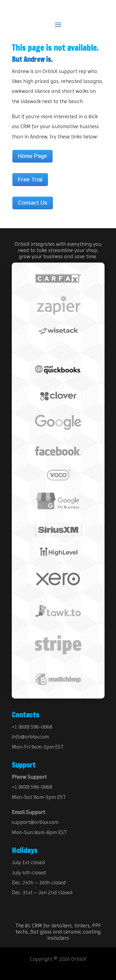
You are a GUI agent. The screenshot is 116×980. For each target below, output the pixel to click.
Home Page (32, 156)
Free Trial (30, 180)
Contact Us (33, 203)
